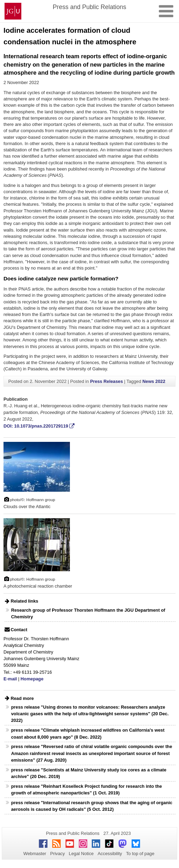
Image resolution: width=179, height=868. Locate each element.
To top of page (140, 854)
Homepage (32, 679)
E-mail (10, 679)
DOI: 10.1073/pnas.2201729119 (36, 426)
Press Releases (107, 381)
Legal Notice (81, 854)
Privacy (57, 854)
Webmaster (35, 854)
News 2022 (154, 381)
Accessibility (110, 854)
